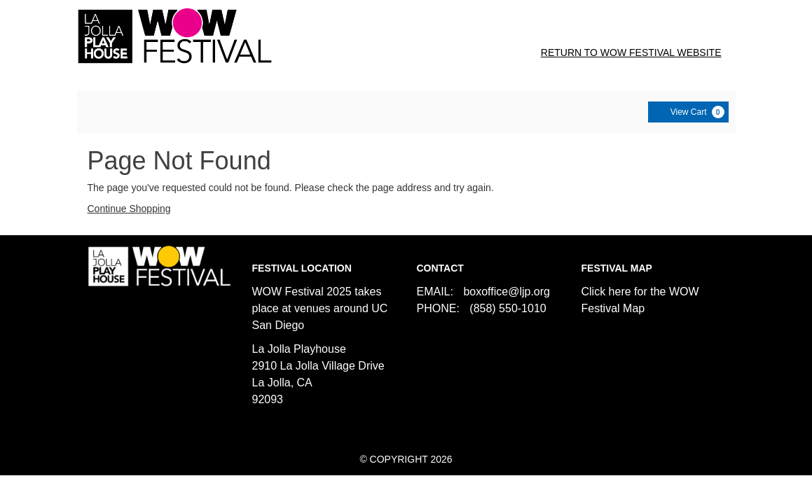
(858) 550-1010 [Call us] (508, 308)
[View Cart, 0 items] (688, 112)
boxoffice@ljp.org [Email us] (507, 292)
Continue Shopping (129, 209)
